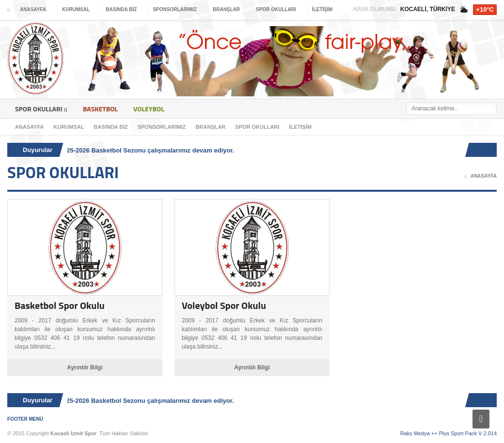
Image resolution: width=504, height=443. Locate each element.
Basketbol (100, 109)
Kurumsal (69, 127)
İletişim (300, 127)
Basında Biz (110, 127)
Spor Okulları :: (41, 109)
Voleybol (149, 109)
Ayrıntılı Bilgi (85, 367)
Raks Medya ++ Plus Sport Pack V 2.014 (449, 433)
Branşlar (211, 127)
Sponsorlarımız (162, 127)
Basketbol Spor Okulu (60, 305)
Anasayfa (30, 127)
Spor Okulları (257, 127)
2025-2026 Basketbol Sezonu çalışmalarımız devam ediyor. (148, 150)
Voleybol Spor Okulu (224, 305)
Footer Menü (25, 419)
